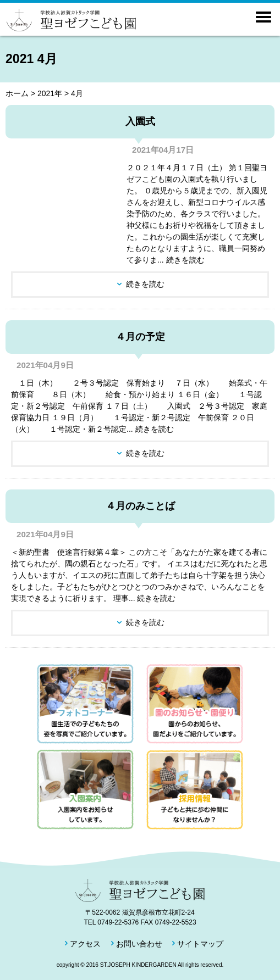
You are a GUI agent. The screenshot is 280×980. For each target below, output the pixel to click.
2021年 (50, 93)
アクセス (85, 944)
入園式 (140, 121)
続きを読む (145, 284)
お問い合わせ (139, 944)
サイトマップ (200, 944)
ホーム (17, 93)
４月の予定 (140, 337)
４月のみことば (140, 506)
